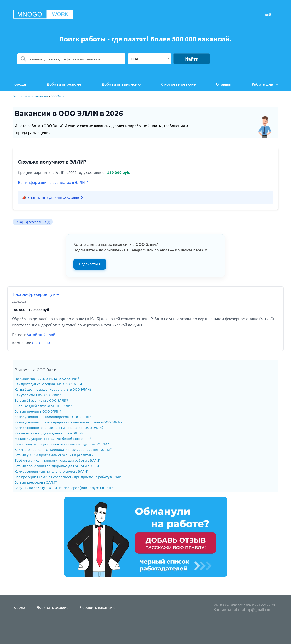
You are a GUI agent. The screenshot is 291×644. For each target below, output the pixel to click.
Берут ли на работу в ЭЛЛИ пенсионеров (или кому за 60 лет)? (64, 488)
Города (19, 84)
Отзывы (224, 84)
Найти (192, 59)
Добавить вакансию (121, 84)
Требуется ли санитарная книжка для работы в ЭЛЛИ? (58, 460)
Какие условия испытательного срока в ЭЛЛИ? (52, 471)
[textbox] (149, 58)
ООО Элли (57, 96)
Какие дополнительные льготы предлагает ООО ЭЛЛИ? (59, 428)
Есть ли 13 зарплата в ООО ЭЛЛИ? (41, 400)
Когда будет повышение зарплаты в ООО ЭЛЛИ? (53, 389)
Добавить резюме (64, 84)
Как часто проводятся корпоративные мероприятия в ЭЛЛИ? (63, 449)
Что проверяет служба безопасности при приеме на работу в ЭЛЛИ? (69, 477)
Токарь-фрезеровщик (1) (33, 222)
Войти (270, 15)
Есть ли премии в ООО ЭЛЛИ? (38, 411)
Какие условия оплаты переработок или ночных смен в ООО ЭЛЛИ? (68, 422)
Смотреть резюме (178, 84)
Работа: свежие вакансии (30, 96)
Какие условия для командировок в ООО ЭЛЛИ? (53, 417)
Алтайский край (41, 335)
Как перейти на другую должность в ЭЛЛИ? (49, 433)
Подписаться (90, 264)
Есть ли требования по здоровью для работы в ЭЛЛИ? (58, 466)
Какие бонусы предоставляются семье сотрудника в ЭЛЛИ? (62, 444)
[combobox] (149, 59)
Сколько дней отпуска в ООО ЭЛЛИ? (43, 406)
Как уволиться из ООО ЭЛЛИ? (38, 395)
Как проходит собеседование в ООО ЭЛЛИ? (49, 384)
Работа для (265, 84)
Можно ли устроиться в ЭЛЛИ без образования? (53, 439)
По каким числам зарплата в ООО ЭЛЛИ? (47, 378)
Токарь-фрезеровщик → (36, 294)
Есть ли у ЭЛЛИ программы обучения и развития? (54, 455)
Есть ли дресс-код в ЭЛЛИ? (36, 482)
